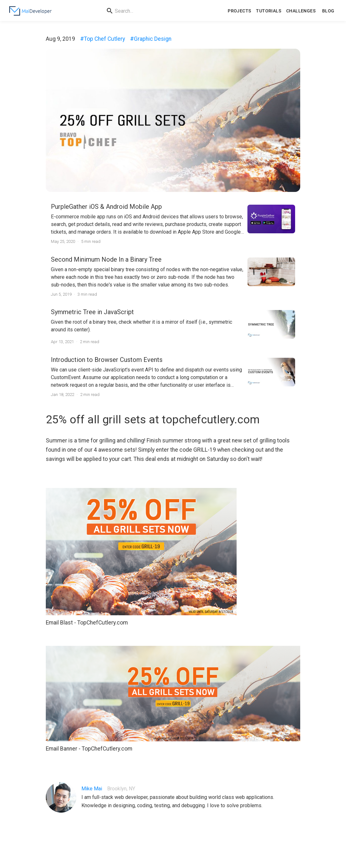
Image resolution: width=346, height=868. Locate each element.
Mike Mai (92, 789)
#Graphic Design (151, 39)
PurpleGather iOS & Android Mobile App (106, 207)
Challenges (301, 11)
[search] (165, 11)
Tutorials (269, 11)
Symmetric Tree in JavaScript (92, 312)
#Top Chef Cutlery (103, 39)
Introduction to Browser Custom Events (107, 360)
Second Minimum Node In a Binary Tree (106, 259)
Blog (328, 11)
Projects (239, 11)
